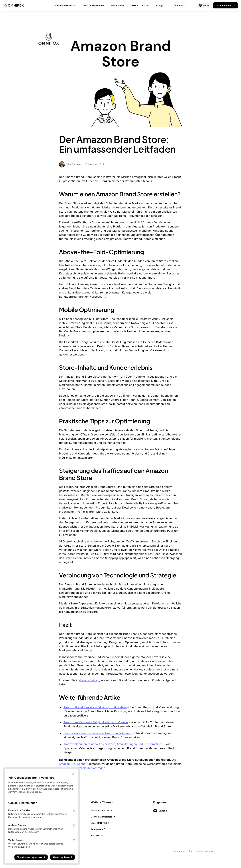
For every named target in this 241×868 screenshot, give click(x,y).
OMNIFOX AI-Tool (140, 5)
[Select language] (204, 5)
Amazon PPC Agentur (73, 764)
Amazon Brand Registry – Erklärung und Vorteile (95, 707)
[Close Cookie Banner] (73, 774)
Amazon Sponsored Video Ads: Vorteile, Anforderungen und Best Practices (113, 744)
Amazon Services (65, 5)
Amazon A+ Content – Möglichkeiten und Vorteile (96, 722)
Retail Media (117, 5)
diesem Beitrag (89, 680)
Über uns (180, 5)
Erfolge (161, 5)
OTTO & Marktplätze (94, 5)
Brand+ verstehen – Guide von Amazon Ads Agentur (98, 733)
